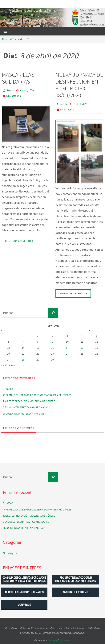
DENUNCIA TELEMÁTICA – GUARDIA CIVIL (26, 407)
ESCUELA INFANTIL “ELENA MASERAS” (24, 414)
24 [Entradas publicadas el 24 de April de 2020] (67, 354)
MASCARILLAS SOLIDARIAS (18, 78)
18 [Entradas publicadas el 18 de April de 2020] (82, 348)
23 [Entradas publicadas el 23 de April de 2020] (52, 354)
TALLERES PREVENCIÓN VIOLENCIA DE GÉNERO (29, 401)
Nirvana (53, 640)
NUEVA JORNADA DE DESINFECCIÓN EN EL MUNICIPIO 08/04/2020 (79, 85)
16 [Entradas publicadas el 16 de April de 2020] (52, 348)
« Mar (4, 365)
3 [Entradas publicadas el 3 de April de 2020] (67, 336)
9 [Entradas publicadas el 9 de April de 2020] (52, 342)
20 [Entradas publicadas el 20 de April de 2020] (8, 354)
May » (12, 365)
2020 (11, 39)
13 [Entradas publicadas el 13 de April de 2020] (8, 348)
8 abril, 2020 (27, 90)
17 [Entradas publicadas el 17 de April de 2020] (67, 348)
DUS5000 (8, 389)
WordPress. (65, 640)
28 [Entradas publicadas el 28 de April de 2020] (23, 360)
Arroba (11, 90)
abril (20, 39)
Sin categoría (14, 96)
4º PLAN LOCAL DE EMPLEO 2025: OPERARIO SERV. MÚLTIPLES (37, 395)
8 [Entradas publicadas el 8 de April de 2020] (38, 342)
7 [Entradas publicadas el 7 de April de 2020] (23, 342)
